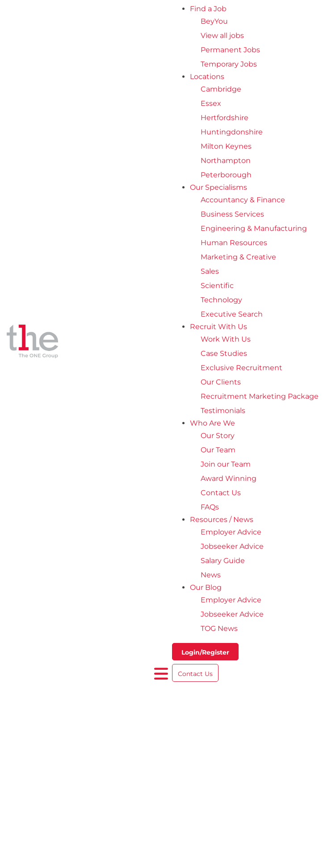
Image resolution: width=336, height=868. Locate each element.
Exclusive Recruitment (241, 368)
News (211, 575)
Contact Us (221, 493)
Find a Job (208, 9)
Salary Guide (223, 561)
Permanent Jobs (230, 50)
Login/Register (205, 652)
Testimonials (223, 411)
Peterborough (226, 175)
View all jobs (222, 35)
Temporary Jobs (229, 64)
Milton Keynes (226, 146)
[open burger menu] (161, 674)
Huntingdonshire (232, 132)
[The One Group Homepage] (80, 343)
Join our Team (226, 464)
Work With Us (226, 339)
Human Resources (234, 243)
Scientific (217, 286)
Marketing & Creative (238, 257)
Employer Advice (231, 532)
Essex (211, 103)
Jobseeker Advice (232, 546)
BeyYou (214, 21)
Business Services (232, 214)
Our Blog (206, 587)
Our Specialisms (218, 187)
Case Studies (224, 353)
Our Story (218, 436)
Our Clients (221, 382)
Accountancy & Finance (243, 200)
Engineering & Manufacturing (254, 228)
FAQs (210, 507)
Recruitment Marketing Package (260, 396)
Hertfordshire (225, 118)
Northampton (226, 161)
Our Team (218, 450)
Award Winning (229, 478)
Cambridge (221, 89)
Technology (221, 300)
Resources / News (222, 520)
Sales (210, 271)
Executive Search (232, 314)
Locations (207, 77)
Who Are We (212, 423)
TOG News (219, 628)
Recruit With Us (218, 327)
